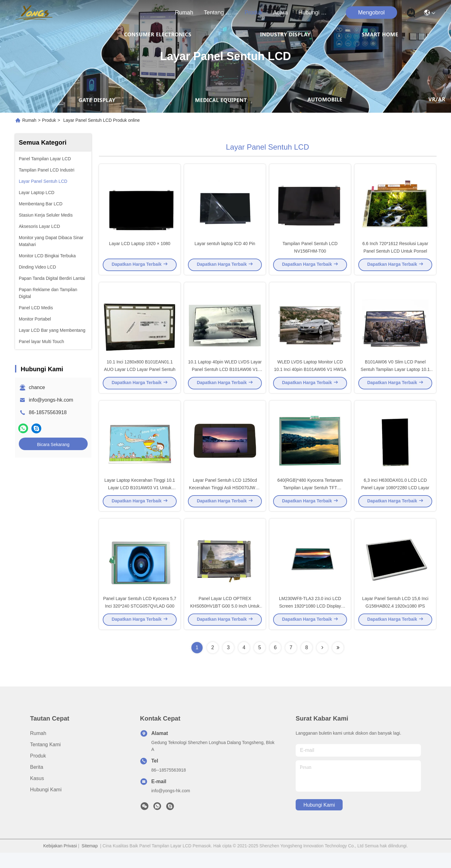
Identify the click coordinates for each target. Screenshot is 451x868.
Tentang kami (219, 13)
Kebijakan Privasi (60, 861)
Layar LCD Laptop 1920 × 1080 (140, 247)
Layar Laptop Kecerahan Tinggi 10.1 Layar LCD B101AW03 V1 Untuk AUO (140, 499)
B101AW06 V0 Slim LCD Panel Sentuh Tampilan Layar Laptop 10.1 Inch (395, 377)
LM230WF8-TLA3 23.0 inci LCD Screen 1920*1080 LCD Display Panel (310, 621)
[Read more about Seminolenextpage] (322, 663)
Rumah (184, 13)
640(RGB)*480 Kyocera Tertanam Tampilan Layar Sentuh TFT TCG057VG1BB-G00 (310, 499)
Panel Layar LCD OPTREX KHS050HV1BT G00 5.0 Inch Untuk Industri (225, 621)
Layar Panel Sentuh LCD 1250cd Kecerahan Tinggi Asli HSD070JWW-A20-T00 (225, 499)
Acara (280, 13)
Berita (37, 782)
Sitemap (90, 861)
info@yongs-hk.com (51, 400)
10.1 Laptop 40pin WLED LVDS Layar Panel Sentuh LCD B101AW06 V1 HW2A (225, 377)
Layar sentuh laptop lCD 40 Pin (225, 247)
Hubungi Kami (314, 13)
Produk (254, 13)
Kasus (37, 794)
